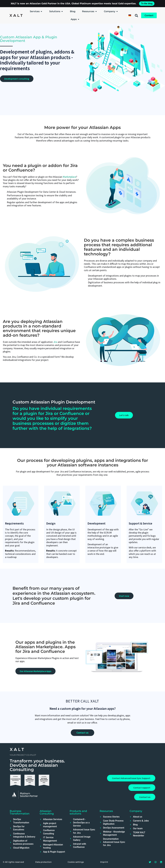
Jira (55, 342)
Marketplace (69, 177)
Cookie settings (76, 862)
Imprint (104, 862)
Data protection (43, 862)
